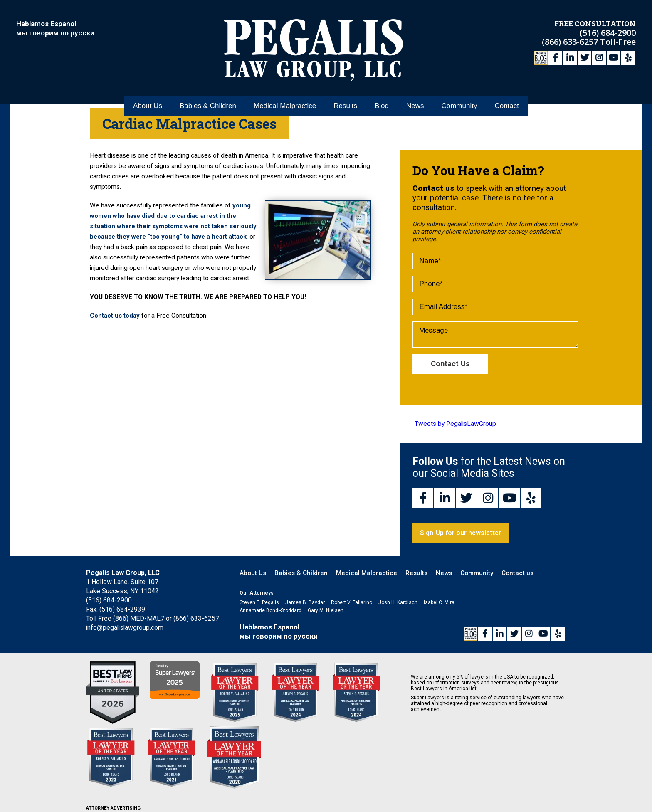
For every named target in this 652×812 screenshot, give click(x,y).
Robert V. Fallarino (352, 603)
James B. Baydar (305, 603)
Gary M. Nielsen (326, 611)
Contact (507, 91)
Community (459, 91)
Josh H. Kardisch (398, 603)
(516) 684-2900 (608, 31)
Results (345, 91)
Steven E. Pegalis (259, 603)
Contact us (517, 574)
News (415, 91)
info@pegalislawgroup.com (126, 628)
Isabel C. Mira (439, 603)
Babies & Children (208, 91)
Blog (382, 91)
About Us (148, 91)
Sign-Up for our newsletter (462, 534)
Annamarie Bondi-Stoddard (270, 611)
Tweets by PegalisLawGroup (455, 425)
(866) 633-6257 (571, 41)
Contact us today (116, 326)
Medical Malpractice (285, 91)
